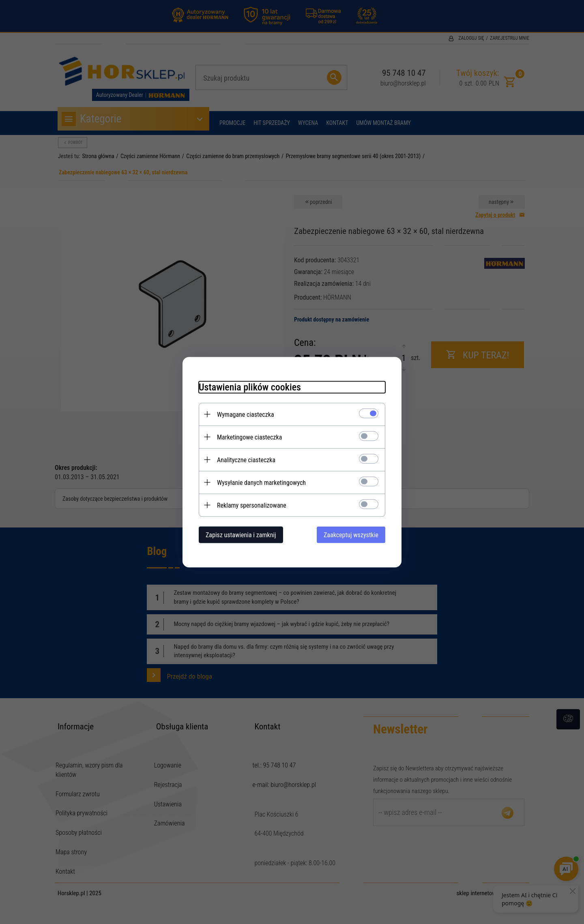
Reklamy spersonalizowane (252, 505)
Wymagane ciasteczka (246, 414)
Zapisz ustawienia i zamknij (241, 535)
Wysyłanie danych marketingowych (261, 482)
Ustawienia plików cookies (250, 387)
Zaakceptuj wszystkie (351, 535)
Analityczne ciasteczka (246, 460)
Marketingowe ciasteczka (249, 437)
